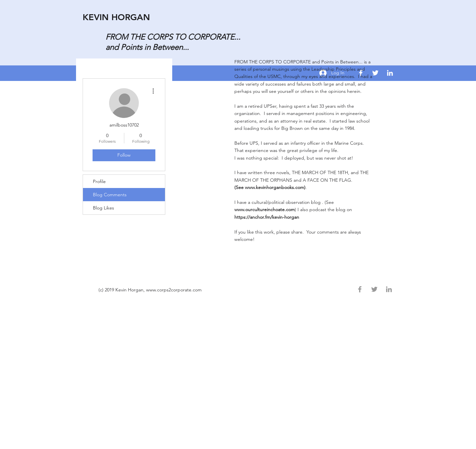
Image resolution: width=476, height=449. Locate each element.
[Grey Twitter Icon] (374, 289)
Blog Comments (110, 195)
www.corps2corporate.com (174, 290)
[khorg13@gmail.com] (390, 73)
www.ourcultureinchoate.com (265, 209)
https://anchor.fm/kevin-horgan (267, 217)
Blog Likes (103, 208)
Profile (99, 181)
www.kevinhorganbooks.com (275, 187)
